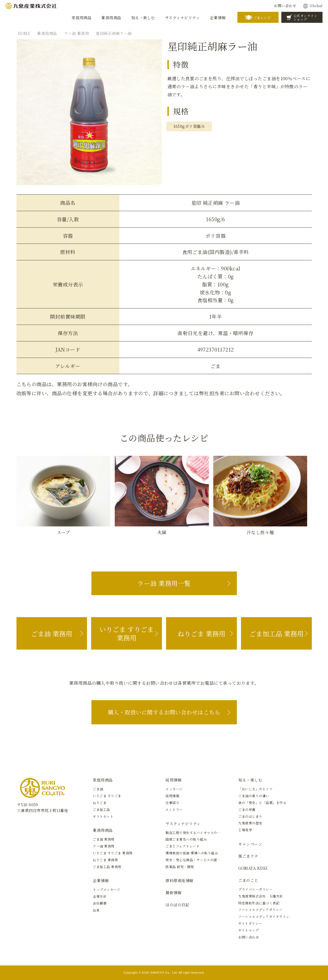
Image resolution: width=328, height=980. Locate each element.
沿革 (96, 910)
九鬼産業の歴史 (250, 823)
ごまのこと (248, 880)
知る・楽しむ (250, 780)
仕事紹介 (172, 803)
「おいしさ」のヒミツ (255, 789)
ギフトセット (103, 816)
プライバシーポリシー (255, 889)
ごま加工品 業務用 (276, 633)
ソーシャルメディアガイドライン (264, 916)
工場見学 (245, 830)
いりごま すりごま (107, 796)
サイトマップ (248, 930)
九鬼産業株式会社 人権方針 (260, 896)
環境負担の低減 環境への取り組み (192, 853)
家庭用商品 (103, 780)
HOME (24, 33)
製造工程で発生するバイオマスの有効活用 (198, 833)
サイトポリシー (250, 923)
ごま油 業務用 (52, 633)
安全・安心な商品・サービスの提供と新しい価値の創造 (208, 860)
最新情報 (173, 893)
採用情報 (173, 780)
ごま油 (98, 789)
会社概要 (100, 903)
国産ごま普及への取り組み (186, 839)
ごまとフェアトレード (183, 846)
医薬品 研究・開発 (180, 867)
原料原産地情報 (179, 880)
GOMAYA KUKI (253, 868)
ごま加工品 (101, 809)
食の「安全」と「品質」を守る (262, 803)
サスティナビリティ (183, 824)
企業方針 (100, 896)
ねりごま (100, 803)
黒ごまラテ (248, 856)
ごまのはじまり (250, 816)
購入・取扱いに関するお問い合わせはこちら (164, 712)
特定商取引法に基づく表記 (259, 903)
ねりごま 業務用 (201, 633)
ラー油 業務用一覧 (164, 583)
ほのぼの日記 (177, 905)
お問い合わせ (285, 6)
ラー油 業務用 (76, 33)
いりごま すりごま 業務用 (127, 633)
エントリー (174, 809)
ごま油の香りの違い (254, 796)
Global (316, 6)
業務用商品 (47, 33)
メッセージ (174, 789)
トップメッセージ (106, 889)
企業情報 (101, 880)
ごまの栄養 (247, 809)
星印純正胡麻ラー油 (114, 33)
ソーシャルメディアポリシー (260, 909)
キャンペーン (250, 844)
